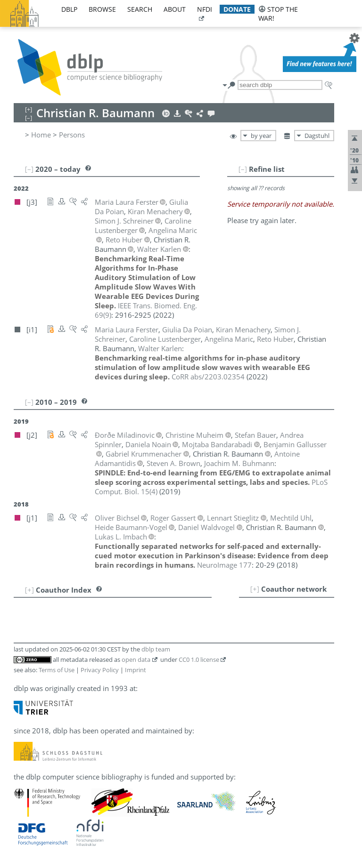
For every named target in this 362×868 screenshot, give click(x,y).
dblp (69, 9)
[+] (255, 589)
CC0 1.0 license (199, 659)
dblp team (156, 649)
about (175, 9)
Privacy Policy (100, 670)
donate (237, 9)
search (140, 9)
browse (102, 9)
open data (136, 659)
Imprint (136, 670)
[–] (243, 169)
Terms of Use (57, 670)
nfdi (205, 9)
